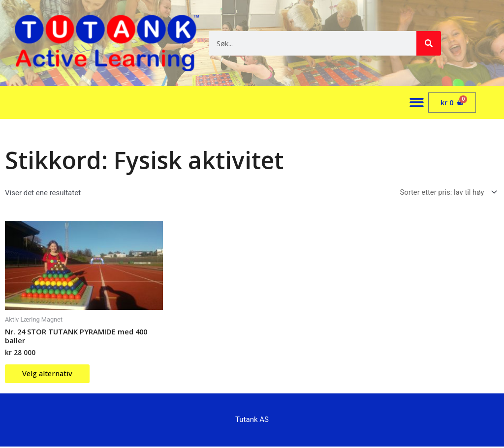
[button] (417, 103)
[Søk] (429, 43)
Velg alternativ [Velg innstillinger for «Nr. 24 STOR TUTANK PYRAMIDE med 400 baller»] (50, 374)
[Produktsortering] (446, 192)
